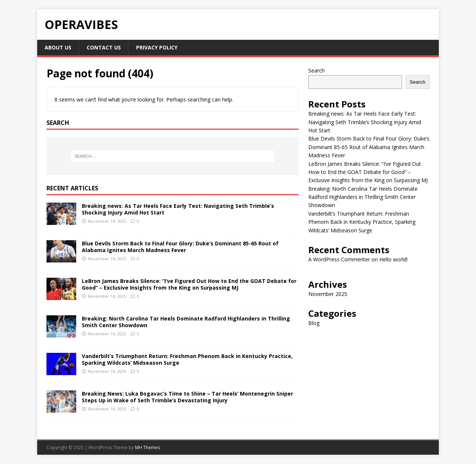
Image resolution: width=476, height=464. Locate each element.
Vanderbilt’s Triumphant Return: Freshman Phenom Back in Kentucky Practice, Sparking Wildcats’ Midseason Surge (187, 359)
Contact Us (104, 47)
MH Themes (147, 447)
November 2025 (328, 294)
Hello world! (393, 259)
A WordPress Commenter (339, 259)
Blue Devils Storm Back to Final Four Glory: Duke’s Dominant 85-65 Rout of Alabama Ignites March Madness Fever (180, 247)
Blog (314, 323)
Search (316, 70)
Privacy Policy (157, 47)
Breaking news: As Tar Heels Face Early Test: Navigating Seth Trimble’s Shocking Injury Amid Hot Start (178, 209)
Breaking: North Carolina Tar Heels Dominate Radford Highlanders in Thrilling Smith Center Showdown (186, 322)
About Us (58, 47)
